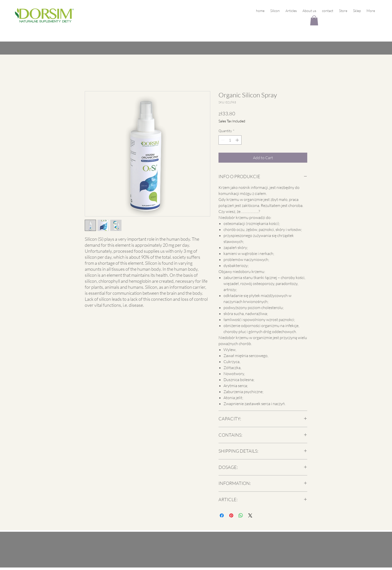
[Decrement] (222, 140)
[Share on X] (250, 515)
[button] (314, 20)
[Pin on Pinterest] (231, 515)
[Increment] (238, 140)
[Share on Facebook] (222, 515)
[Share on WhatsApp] (241, 515)
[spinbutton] (230, 140)
